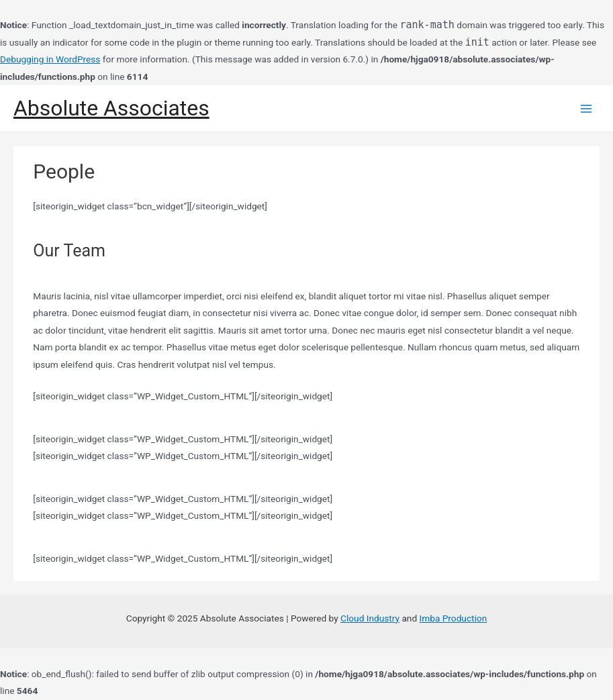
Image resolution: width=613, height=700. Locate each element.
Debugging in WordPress (50, 59)
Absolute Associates (111, 108)
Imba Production (454, 618)
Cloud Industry (370, 618)
